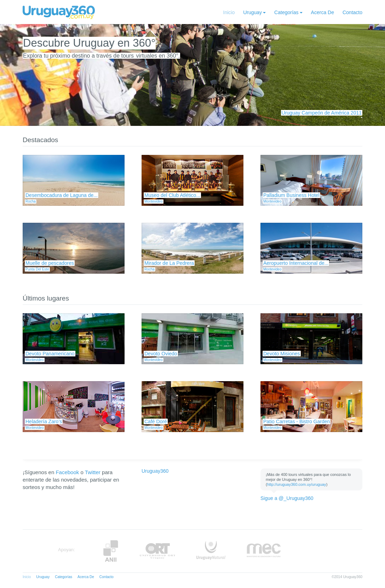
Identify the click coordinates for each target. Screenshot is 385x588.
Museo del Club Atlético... (172, 195)
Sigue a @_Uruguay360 (287, 498)
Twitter (93, 472)
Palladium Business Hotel (291, 195)
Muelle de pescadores (50, 263)
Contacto (352, 12)
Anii (111, 551)
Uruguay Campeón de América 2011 (322, 113)
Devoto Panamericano (50, 354)
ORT (157, 551)
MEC (264, 551)
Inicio (229, 12)
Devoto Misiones (282, 354)
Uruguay (252, 12)
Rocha (31, 201)
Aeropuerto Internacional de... (296, 263)
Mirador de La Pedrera (169, 263)
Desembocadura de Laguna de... (62, 195)
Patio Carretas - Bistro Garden (297, 421)
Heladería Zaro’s (44, 421)
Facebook (67, 472)
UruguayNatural (211, 551)
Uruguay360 (155, 471)
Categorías (286, 12)
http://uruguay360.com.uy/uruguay (297, 484)
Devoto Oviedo (161, 354)
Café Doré (156, 421)
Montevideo (154, 201)
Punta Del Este (37, 269)
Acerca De (323, 12)
